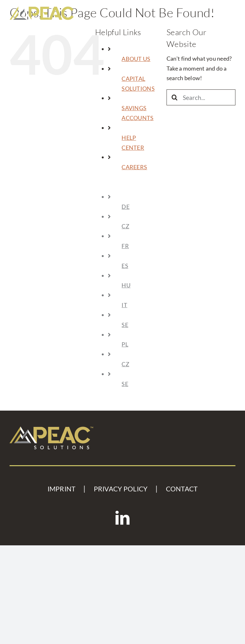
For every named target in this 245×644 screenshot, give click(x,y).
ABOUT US (136, 59)
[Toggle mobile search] (215, 11)
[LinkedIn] (122, 518)
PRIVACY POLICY (121, 489)
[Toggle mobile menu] (231, 11)
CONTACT (182, 489)
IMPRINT (62, 489)
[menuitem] (138, 187)
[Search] (174, 97)
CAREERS (134, 167)
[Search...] (201, 97)
